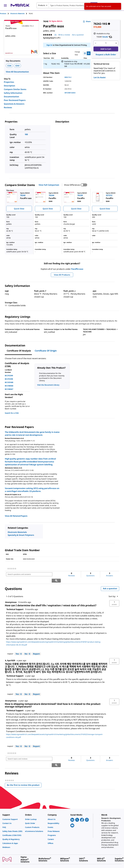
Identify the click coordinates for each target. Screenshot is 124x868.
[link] (12, 569)
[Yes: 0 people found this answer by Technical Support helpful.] (19, 648)
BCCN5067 (9, 389)
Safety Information (13, 93)
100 (26, 134)
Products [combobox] (42, 5)
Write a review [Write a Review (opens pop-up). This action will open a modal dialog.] (64, 35)
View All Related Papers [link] (16, 516)
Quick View (19, 209)
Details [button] (105, 37)
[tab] (5, 14)
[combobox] (67, 5)
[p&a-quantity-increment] (116, 43)
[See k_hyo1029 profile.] (10, 654)
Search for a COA (12, 413)
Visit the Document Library (48, 385)
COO (17, 66)
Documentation (11, 97)
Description (9, 86)
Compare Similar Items (15, 89)
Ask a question (110, 582)
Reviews (8, 107)
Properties (9, 82)
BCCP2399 (9, 376)
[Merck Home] (20, 5)
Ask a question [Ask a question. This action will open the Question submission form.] (78, 35)
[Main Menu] (5, 5)
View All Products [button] (62, 275)
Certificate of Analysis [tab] (19, 351)
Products (3, 14)
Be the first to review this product (24, 773)
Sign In (49, 45)
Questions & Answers (14, 104)
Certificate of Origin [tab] (46, 351)
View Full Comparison (49, 185)
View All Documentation (17, 72)
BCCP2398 (9, 379)
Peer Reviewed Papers (15, 100)
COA (9, 66)
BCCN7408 (9, 382)
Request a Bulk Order (106, 55)
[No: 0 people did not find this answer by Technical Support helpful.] (27, 648)
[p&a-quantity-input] (106, 43)
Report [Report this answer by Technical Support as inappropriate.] (36, 648)
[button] (114, 597)
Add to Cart (106, 49)
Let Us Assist (100, 77)
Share (87, 21)
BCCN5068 (9, 386)
